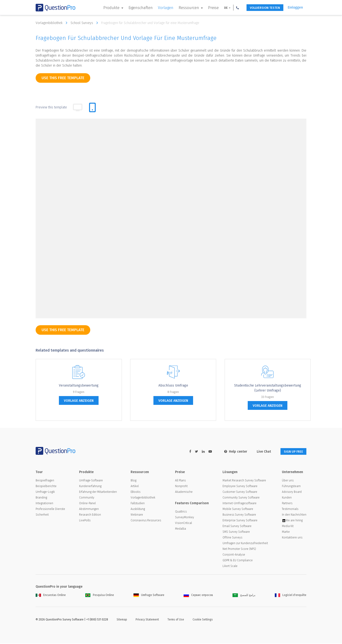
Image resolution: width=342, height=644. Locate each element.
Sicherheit (42, 515)
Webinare (137, 515)
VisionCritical (183, 523)
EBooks (135, 492)
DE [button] (220, 8)
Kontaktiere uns (292, 538)
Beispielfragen (45, 481)
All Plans (180, 481)
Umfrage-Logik (45, 492)
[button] (231, 8)
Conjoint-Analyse (234, 555)
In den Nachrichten (294, 515)
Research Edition (90, 515)
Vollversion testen (261, 8)
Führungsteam (291, 487)
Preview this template (51, 107)
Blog (133, 481)
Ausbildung (138, 509)
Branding (41, 498)
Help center (232, 452)
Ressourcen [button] (183, 8)
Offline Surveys (232, 538)
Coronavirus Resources (146, 521)
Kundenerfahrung (90, 487)
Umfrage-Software (91, 481)
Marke (286, 532)
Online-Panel (87, 504)
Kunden (287, 498)
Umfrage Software (149, 596)
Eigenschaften (134, 8)
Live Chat (260, 452)
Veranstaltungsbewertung (79, 385)
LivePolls (85, 521)
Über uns (288, 481)
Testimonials (290, 509)
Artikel (135, 487)
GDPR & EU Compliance (238, 561)
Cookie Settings (203, 620)
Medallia (180, 529)
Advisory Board (292, 492)
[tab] (92, 107)
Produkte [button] (106, 8)
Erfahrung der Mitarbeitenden (98, 492)
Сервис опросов (198, 596)
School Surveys (85, 23)
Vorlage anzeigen (79, 401)
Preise (207, 8)
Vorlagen (159, 8)
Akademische (184, 492)
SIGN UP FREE (291, 452)
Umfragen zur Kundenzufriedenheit (245, 544)
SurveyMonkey (185, 518)
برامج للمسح (244, 596)
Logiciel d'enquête (291, 596)
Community (87, 498)
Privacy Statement (147, 620)
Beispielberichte (46, 487)
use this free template (63, 78)
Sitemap (122, 620)
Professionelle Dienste (50, 509)
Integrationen (44, 504)
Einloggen (295, 7)
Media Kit (288, 527)
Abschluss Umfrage (173, 385)
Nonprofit (181, 487)
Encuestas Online (51, 596)
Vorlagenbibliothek (53, 23)
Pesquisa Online (100, 596)
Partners (287, 504)
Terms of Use (176, 620)
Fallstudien (138, 504)
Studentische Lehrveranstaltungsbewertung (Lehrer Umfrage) (268, 388)
